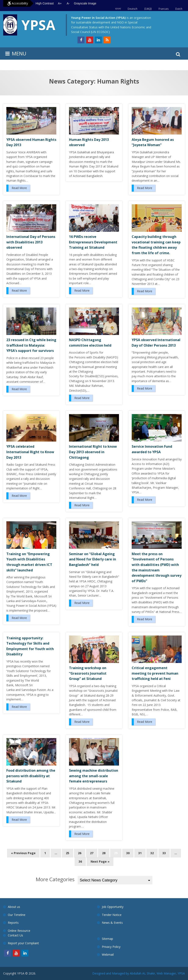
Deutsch (133, 9)
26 (80, 853)
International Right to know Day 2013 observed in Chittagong (93, 452)
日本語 (148, 9)
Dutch (179, 9)
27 (92, 853)
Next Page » (100, 861)
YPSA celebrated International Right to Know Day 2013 (30, 452)
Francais (164, 9)
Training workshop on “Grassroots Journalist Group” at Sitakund (88, 673)
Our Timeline (17, 915)
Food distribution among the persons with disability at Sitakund (31, 776)
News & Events (112, 923)
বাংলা (118, 9)
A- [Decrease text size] (68, 3)
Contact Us (15, 935)
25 (68, 853)
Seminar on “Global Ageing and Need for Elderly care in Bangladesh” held (93, 559)
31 (140, 853)
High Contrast (45, 3)
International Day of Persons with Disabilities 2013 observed (31, 242)
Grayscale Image (85, 3)
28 (104, 853)
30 (128, 853)
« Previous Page (23, 853)
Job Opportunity (113, 907)
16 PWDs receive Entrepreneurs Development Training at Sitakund (93, 242)
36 (80, 861)
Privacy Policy (111, 947)
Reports (13, 923)
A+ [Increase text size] (60, 3)
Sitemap (107, 939)
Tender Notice (112, 915)
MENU (19, 53)
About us (14, 907)
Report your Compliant (23, 943)
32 (152, 853)
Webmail (108, 955)
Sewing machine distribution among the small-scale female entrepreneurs (94, 776)
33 (164, 853)
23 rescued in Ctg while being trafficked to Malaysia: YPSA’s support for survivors (31, 345)
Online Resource (19, 931)
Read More (19, 188)
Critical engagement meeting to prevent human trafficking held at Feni (155, 673)
